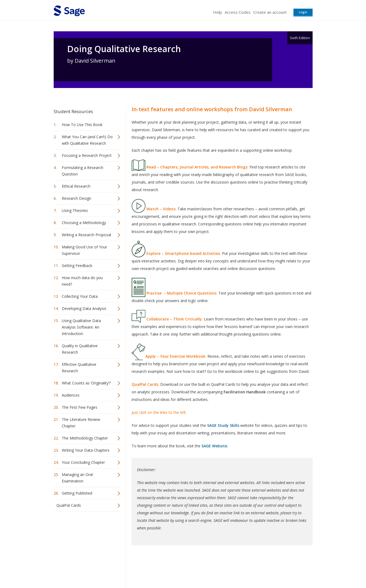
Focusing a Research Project (87, 155)
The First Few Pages (80, 407)
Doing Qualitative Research (124, 49)
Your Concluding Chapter (83, 462)
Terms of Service (214, 568)
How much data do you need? (82, 281)
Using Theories (75, 210)
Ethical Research (76, 186)
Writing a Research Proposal (86, 235)
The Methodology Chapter (85, 438)
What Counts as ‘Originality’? (86, 383)
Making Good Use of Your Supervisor (84, 250)
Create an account (270, 12)
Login (303, 12)
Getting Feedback (77, 266)
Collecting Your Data (80, 296)
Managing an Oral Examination (77, 478)
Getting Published (77, 493)
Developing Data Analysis (84, 308)
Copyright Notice (247, 568)
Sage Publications (84, 568)
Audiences (71, 395)
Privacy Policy (277, 568)
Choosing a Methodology (84, 223)
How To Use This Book (82, 125)
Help (218, 12)
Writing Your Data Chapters (86, 450)
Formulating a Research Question (83, 171)
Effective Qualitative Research (79, 368)
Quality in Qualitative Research (80, 349)
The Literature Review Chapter (81, 423)
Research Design (76, 198)
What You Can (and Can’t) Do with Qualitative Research (87, 140)
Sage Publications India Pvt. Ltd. (132, 568)
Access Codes (238, 12)
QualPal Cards (69, 505)
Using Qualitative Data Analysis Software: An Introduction (81, 327)
